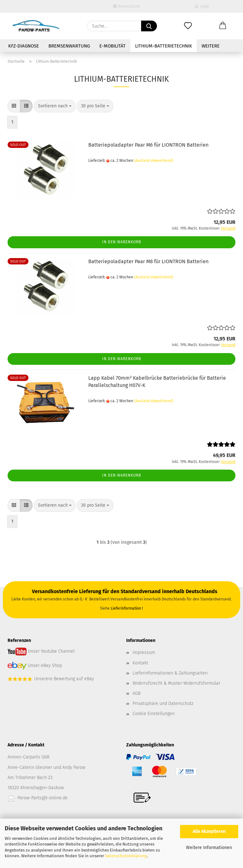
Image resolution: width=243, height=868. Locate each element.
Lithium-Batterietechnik (164, 46)
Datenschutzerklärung (126, 856)
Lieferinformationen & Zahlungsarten (170, 673)
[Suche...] (149, 26)
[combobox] (55, 106)
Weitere (211, 46)
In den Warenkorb (122, 242)
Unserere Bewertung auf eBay (64, 679)
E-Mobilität (112, 46)
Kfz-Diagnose (24, 46)
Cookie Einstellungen (154, 714)
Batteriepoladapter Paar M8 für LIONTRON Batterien (148, 261)
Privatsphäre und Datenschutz (163, 703)
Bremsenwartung (69, 46)
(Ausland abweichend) (154, 161)
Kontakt (140, 663)
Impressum (144, 653)
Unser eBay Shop (45, 665)
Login (202, 6)
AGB (137, 693)
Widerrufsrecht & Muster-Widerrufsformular (176, 683)
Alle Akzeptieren (209, 831)
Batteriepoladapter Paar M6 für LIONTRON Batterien (148, 145)
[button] (223, 26)
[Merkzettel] (188, 26)
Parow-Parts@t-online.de (43, 798)
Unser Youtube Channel (51, 652)
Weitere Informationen (209, 848)
